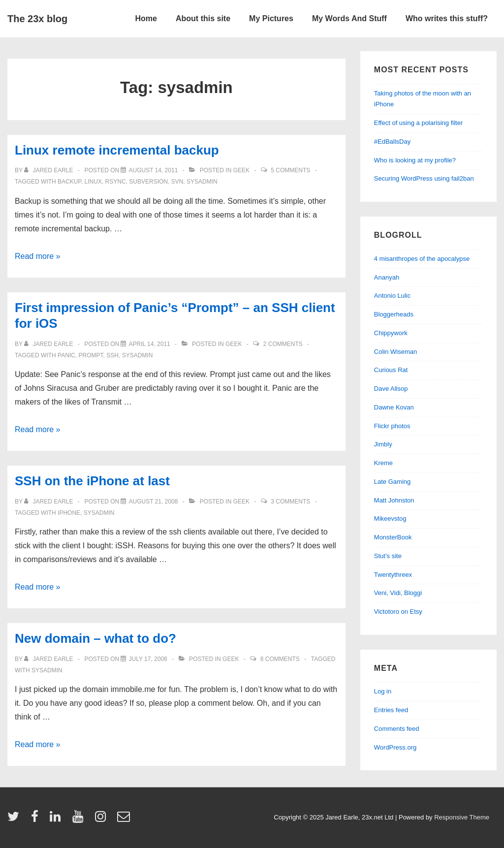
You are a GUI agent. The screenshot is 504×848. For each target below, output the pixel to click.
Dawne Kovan (394, 407)
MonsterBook (393, 537)
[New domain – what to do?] (148, 659)
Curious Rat (391, 370)
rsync (116, 182)
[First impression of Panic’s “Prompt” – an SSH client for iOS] (149, 344)
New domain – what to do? (95, 638)
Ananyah (387, 277)
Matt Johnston (394, 500)
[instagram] (103, 820)
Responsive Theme (462, 817)
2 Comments (283, 344)
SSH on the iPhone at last (92, 481)
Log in (383, 691)
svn (177, 182)
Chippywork (391, 333)
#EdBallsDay (392, 141)
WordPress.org (395, 747)
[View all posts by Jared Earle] (49, 170)
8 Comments (280, 659)
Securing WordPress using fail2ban (424, 178)
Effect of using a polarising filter (418, 123)
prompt (91, 355)
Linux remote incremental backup (117, 150)
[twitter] (16, 820)
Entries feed (391, 710)
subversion (148, 182)
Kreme (383, 463)
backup (69, 182)
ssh (112, 355)
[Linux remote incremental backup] (153, 170)
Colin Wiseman (395, 352)
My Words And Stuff (349, 18)
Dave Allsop (391, 389)
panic (66, 355)
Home (146, 18)
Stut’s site (388, 556)
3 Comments (290, 502)
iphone (69, 513)
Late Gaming (392, 482)
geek (241, 170)
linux (93, 182)
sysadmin (202, 182)
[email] (125, 820)
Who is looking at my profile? (415, 160)
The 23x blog (37, 19)
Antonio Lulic (392, 296)
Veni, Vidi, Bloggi (398, 593)
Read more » (38, 256)
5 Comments (290, 170)
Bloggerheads (394, 314)
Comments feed (397, 729)
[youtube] (80, 820)
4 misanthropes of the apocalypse (422, 259)
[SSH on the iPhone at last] (153, 502)
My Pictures (271, 18)
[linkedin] (57, 820)
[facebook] (37, 820)
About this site (203, 18)
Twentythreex (393, 575)
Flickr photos (392, 426)
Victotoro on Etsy (398, 612)
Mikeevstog (390, 518)
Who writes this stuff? (447, 18)
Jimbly (383, 444)
